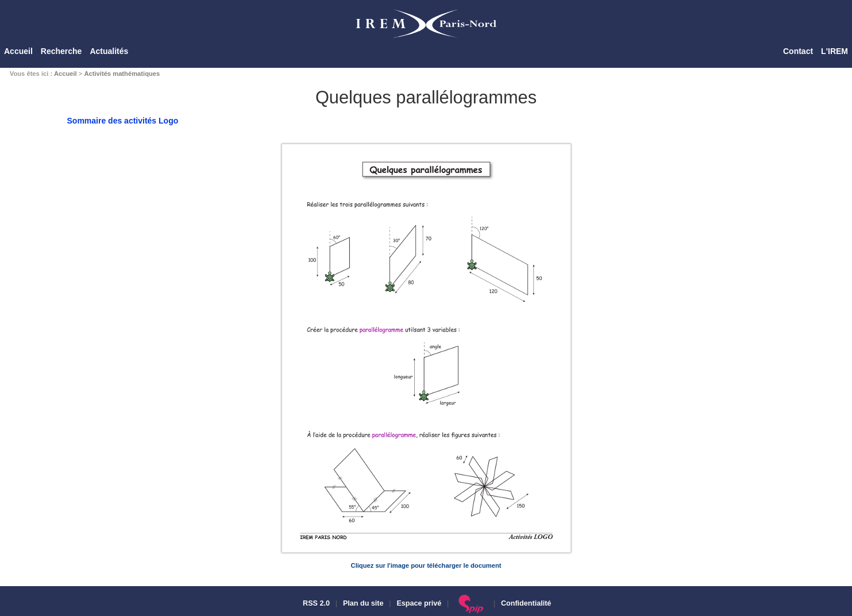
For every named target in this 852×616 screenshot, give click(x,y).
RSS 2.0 (315, 603)
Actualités (109, 51)
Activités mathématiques (122, 74)
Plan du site (363, 603)
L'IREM (834, 51)
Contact (798, 51)
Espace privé (419, 603)
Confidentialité (526, 603)
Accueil (18, 51)
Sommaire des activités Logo (123, 121)
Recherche (61, 51)
